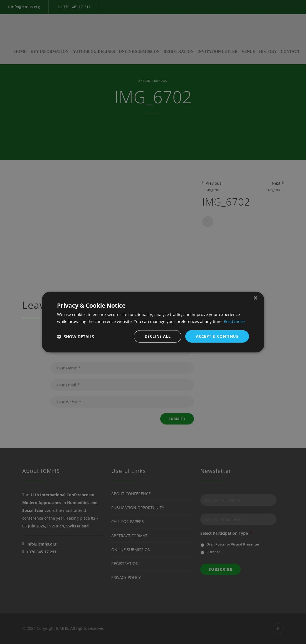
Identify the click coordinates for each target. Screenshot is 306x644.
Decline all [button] (158, 336)
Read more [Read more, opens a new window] (234, 321)
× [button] (255, 298)
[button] (76, 336)
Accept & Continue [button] (217, 336)
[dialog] (153, 322)
